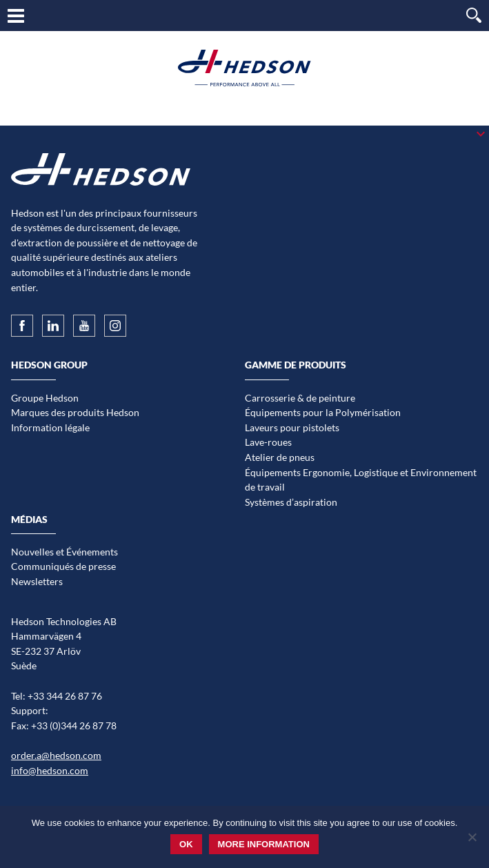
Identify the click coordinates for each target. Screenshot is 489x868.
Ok (186, 844)
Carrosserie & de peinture (300, 398)
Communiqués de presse (63, 566)
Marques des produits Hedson (75, 412)
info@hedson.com (50, 770)
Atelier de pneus (280, 457)
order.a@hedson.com (56, 755)
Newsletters (37, 581)
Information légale (50, 427)
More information (264, 844)
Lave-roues (268, 442)
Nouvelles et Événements (64, 552)
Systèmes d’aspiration (291, 502)
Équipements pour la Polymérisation (323, 412)
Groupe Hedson (45, 398)
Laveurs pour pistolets (292, 427)
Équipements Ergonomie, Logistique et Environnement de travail (361, 480)
